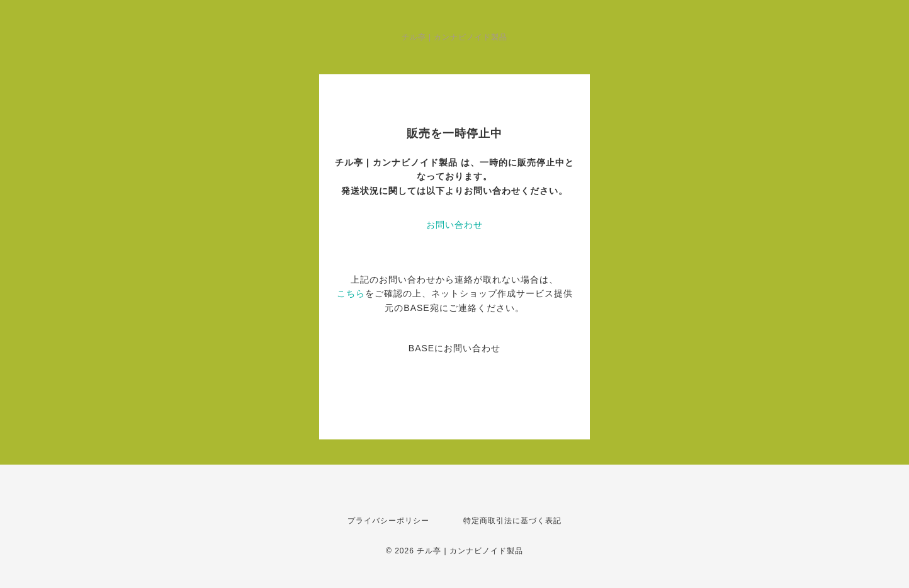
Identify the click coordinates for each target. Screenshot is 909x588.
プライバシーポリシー (388, 521)
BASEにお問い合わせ (455, 348)
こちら (351, 293)
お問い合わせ (455, 225)
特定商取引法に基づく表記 (512, 521)
